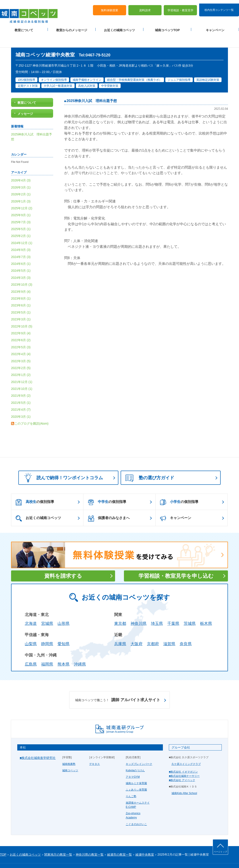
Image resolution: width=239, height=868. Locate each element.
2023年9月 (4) (21, 277)
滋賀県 (169, 630)
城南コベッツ (70, 756)
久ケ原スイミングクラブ (186, 750)
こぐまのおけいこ (136, 810)
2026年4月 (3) (21, 166)
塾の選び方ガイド (150, 464)
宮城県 (47, 610)
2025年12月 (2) (22, 194)
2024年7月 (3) (21, 243)
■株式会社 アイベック (182, 766)
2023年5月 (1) (21, 298)
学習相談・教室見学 (180, 7)
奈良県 (186, 630)
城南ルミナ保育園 (136, 769)
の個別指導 (35, 488)
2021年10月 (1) (22, 375)
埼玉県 (157, 610)
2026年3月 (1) (21, 173)
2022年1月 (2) (21, 361)
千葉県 (173, 610)
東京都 (120, 610)
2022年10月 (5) (22, 312)
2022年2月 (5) (21, 354)
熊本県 (64, 650)
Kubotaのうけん (135, 756)
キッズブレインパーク (139, 750)
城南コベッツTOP (167, 27)
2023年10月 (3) (22, 270)
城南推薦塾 (69, 750)
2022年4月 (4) (21, 340)
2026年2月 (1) (21, 180)
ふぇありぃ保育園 (136, 776)
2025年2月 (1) (21, 222)
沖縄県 (80, 650)
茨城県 (190, 610)
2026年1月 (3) (21, 187)
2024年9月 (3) (21, 236)
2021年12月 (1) (22, 368)
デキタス (94, 750)
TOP (3, 840)
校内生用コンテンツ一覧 (219, 6)
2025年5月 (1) (21, 215)
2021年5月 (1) (21, 389)
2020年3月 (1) (21, 402)
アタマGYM (133, 763)
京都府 (153, 630)
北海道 (31, 610)
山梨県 (31, 630)
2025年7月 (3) (21, 208)
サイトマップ (37, 857)
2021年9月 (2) (21, 382)
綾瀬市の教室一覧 (119, 840)
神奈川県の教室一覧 (90, 840)
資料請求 (145, 7)
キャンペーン (215, 27)
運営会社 (54, 857)
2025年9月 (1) (21, 201)
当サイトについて (91, 857)
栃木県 (206, 610)
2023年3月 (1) (21, 305)
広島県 (31, 650)
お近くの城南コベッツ (119, 27)
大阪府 (137, 630)
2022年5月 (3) (21, 333)
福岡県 (47, 650)
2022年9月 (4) (21, 319)
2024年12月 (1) (22, 229)
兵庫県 (120, 630)
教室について (24, 27)
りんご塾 (131, 782)
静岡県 (47, 630)
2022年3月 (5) (21, 347)
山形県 (64, 610)
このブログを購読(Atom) (31, 409)
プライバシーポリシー (13, 857)
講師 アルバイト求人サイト (118, 686)
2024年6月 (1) (21, 250)
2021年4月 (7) (21, 395)
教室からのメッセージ (72, 27)
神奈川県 (139, 610)
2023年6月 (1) (21, 291)
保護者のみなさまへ (109, 504)
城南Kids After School (184, 779)
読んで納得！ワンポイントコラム (62, 464)
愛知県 (64, 630)
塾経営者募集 (70, 857)
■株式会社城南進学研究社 (38, 744)
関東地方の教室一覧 (58, 840)
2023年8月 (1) (21, 284)
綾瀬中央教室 (145, 840)
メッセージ (25, 100)
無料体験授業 (110, 7)
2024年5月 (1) (21, 257)
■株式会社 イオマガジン (183, 758)
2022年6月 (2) (21, 326)
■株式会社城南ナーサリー (184, 762)
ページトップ (220, 852)
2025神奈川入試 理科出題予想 (92, 87)
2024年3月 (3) (21, 264)
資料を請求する (63, 562)
